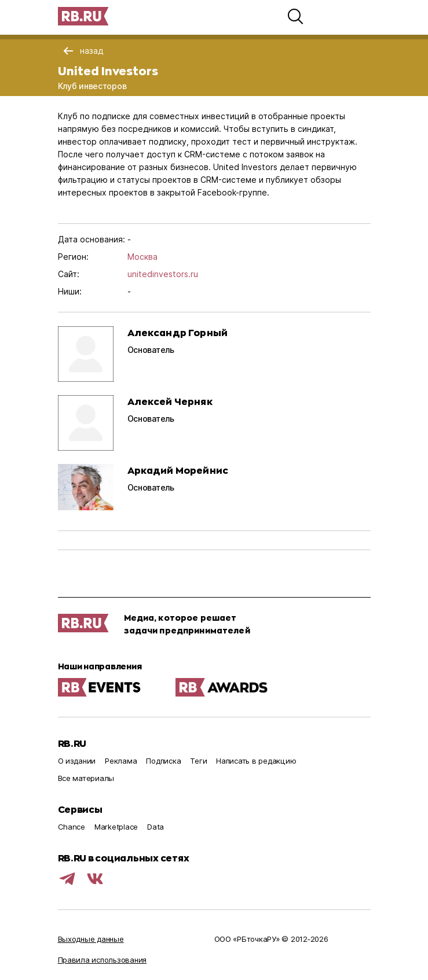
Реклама (121, 761)
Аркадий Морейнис (178, 470)
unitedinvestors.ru (163, 274)
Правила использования (103, 960)
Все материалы (86, 778)
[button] (295, 16)
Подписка (163, 761)
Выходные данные (91, 939)
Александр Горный (178, 332)
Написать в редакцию (256, 761)
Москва (142, 257)
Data (156, 827)
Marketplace (116, 827)
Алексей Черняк (170, 401)
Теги (198, 761)
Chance (72, 827)
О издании (77, 761)
